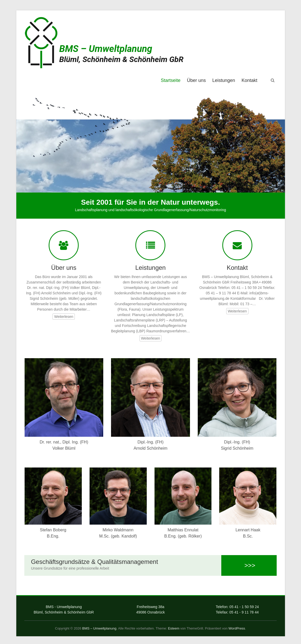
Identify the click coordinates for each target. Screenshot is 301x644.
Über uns (196, 80)
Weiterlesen (64, 317)
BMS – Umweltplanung (106, 49)
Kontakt (249, 80)
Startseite (171, 80)
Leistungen (224, 80)
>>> (249, 565)
